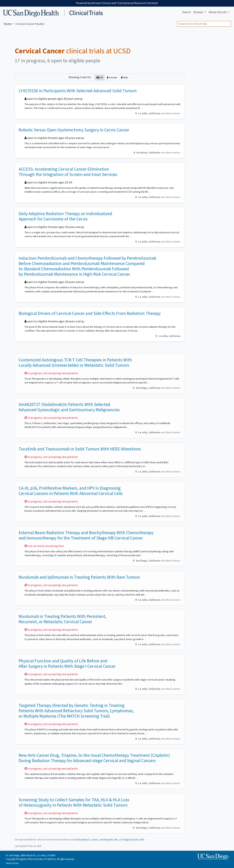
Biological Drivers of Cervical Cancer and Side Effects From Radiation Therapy (90, 313)
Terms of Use (12, 863)
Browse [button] (199, 12)
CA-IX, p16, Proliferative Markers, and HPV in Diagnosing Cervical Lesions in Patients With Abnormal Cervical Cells (71, 491)
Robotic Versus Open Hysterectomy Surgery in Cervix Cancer (74, 130)
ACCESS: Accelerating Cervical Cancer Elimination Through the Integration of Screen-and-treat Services (68, 172)
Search (186, 12)
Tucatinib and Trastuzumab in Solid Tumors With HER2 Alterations (80, 449)
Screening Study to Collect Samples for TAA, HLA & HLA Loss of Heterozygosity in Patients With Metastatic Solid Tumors (74, 802)
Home (8, 24)
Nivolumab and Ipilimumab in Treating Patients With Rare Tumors (79, 577)
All (100, 77)
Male (125, 77)
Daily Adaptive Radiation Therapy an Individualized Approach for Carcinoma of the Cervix (65, 216)
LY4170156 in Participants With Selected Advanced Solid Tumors (78, 91)
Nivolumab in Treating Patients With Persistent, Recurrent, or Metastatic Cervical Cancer (62, 619)
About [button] (218, 12)
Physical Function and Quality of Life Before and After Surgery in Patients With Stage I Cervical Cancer (67, 663)
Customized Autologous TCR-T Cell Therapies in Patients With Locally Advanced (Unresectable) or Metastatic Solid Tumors (75, 362)
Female (112, 77)
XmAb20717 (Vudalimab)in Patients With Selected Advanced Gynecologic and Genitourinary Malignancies (69, 407)
